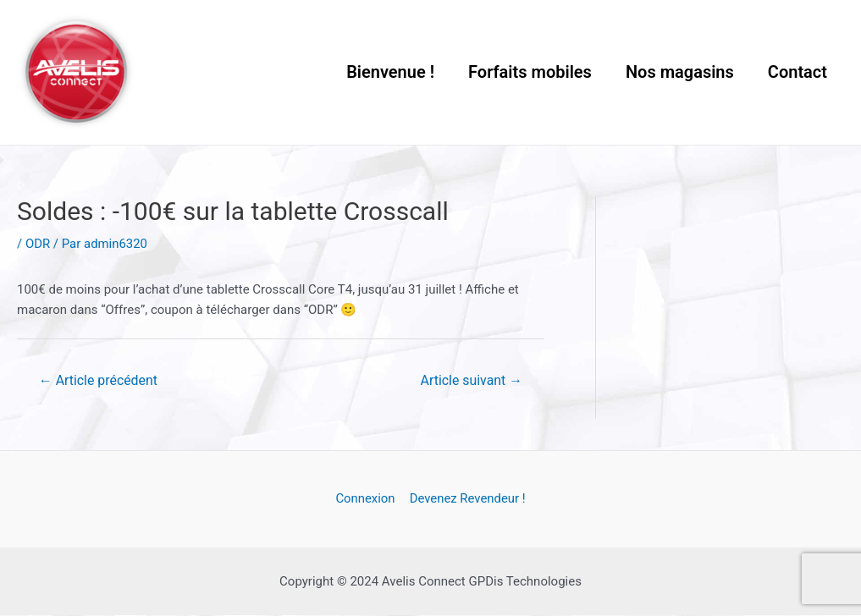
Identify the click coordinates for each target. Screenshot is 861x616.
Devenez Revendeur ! (466, 500)
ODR (38, 244)
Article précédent (99, 380)
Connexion (366, 500)
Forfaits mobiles (530, 72)
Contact (798, 72)
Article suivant (471, 380)
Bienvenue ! (390, 72)
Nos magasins (680, 72)
